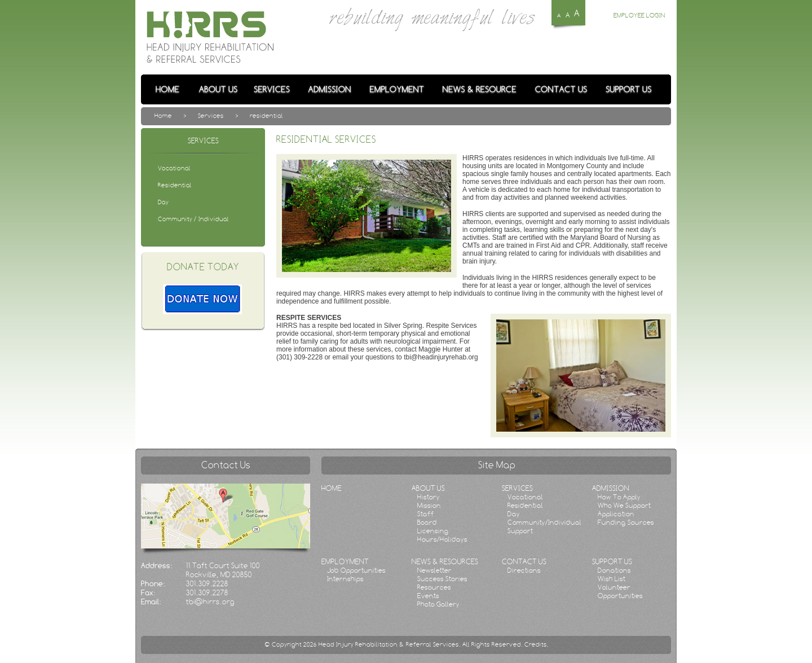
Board (427, 522)
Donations (614, 570)
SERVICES (517, 488)
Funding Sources (626, 522)
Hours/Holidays (442, 539)
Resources (434, 587)
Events (428, 596)
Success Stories (442, 579)
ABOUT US (428, 488)
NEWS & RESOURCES (445, 561)
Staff (426, 514)
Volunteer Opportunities (620, 591)
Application (616, 514)
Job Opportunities (356, 570)
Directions (524, 570)
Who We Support (624, 505)
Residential (525, 505)
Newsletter (434, 570)
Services (211, 116)
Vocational (525, 497)
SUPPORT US (612, 561)
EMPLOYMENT (345, 561)
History (429, 497)
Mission (429, 505)
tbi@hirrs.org (210, 601)
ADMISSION (611, 488)
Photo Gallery (438, 604)
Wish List (612, 579)
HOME (332, 488)
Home (163, 116)
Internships (345, 579)
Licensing (433, 531)
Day (514, 514)
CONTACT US (524, 561)
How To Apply (619, 497)
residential (266, 116)
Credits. (537, 644)
